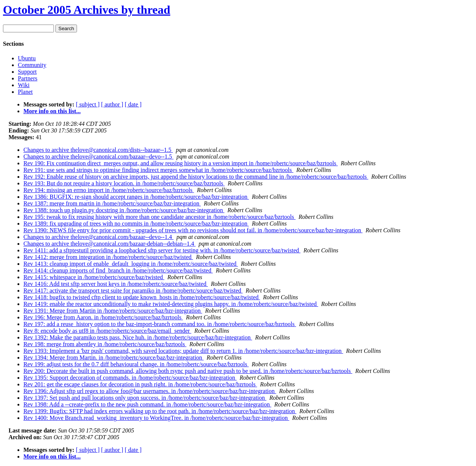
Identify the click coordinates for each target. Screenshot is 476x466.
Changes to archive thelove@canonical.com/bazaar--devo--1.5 (99, 157)
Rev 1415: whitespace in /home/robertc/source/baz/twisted (94, 277)
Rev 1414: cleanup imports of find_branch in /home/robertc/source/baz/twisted (118, 270)
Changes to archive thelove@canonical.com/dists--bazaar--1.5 (98, 150)
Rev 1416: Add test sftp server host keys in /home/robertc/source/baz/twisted (116, 284)
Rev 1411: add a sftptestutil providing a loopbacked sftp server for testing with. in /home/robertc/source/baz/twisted (162, 250)
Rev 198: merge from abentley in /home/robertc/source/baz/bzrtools (105, 344)
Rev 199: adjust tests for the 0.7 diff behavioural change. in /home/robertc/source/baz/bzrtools (136, 364)
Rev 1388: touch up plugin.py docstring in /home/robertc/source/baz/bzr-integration (124, 210)
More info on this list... (52, 111)
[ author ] (112, 104)
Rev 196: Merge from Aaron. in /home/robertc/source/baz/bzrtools (103, 317)
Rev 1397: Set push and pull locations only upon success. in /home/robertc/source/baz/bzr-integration (145, 398)
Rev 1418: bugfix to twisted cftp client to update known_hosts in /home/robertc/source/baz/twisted (142, 297)
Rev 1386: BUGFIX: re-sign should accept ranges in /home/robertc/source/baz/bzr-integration (136, 197)
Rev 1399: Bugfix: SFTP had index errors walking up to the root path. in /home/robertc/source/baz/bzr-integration (160, 411)
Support (27, 72)
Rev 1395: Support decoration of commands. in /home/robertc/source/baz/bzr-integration (130, 378)
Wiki (24, 85)
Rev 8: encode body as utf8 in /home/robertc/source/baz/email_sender (107, 331)
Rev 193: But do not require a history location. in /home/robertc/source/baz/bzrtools (124, 183)
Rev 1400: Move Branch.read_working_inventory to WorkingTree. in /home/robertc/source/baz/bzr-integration (156, 418)
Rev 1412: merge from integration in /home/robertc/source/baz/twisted (108, 257)
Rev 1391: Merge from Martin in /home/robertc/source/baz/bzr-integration (113, 311)
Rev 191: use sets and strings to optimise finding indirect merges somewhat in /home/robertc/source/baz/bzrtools (158, 170)
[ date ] (133, 104)
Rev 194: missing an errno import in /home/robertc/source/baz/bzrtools (109, 190)
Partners (28, 78)
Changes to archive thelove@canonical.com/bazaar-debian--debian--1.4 (110, 244)
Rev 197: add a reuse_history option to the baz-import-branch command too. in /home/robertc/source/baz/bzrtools (160, 324)
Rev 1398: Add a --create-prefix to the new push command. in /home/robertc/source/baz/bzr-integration (147, 404)
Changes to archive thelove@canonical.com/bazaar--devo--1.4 (99, 237)
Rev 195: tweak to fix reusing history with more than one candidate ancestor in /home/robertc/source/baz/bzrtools (160, 217)
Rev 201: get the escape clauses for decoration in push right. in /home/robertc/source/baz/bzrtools (140, 384)
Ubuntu (27, 58)
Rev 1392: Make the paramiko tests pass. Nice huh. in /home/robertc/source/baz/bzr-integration (138, 337)
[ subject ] (88, 104)
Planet (25, 92)
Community (32, 65)
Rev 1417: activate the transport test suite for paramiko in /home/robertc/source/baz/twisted (133, 291)
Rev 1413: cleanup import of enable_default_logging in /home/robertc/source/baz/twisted (131, 264)
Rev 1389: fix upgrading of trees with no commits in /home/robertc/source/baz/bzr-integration (136, 224)
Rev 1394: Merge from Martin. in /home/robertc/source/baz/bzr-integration (114, 358)
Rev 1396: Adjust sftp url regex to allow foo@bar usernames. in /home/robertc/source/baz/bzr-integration (150, 391)
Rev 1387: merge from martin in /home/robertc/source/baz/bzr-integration (112, 203)
